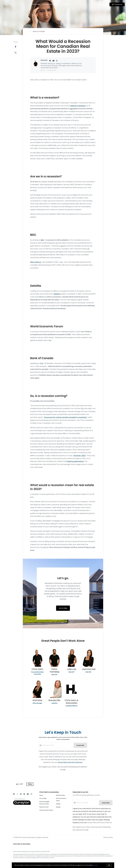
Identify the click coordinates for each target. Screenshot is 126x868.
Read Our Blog (60, 795)
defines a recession (78, 106)
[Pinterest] (24, 794)
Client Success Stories (46, 810)
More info (95, 865)
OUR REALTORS (35, 4)
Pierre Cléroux (36, 262)
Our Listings (43, 798)
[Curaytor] (22, 804)
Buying (58, 807)
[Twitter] (17, 794)
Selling (58, 804)
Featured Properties (50, 4)
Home (41, 795)
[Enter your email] (58, 745)
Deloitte (57, 294)
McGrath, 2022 (79, 456)
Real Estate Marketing (67, 4)
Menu (103, 4)
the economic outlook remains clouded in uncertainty (65, 417)
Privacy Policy (108, 837)
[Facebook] (14, 794)
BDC (43, 240)
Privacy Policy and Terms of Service (70, 762)
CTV (42, 363)
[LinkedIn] (21, 794)
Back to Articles (39, 31)
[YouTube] (28, 794)
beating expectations (75, 461)
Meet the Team (44, 807)
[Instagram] (31, 794)
